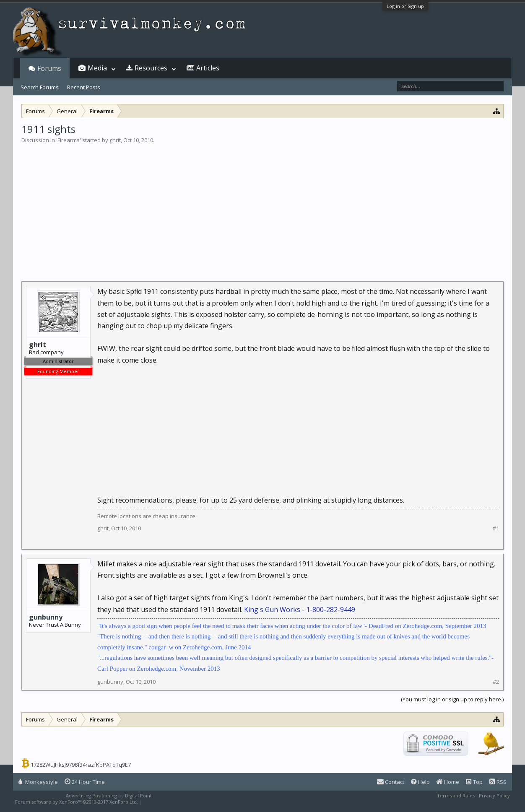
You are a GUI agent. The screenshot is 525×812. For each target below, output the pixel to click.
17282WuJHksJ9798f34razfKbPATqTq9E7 (81, 765)
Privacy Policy (494, 795)
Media (97, 68)
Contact (391, 782)
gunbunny (46, 617)
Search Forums (40, 87)
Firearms (69, 140)
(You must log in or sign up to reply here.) (452, 699)
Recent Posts (84, 87)
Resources (151, 68)
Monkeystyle (38, 782)
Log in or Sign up (405, 6)
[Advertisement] (262, 207)
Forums (49, 68)
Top (474, 782)
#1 (496, 528)
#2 (496, 682)
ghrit (115, 140)
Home (448, 782)
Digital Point (138, 795)
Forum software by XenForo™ (77, 802)
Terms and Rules (456, 795)
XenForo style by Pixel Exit (173, 802)
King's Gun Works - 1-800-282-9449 (300, 610)
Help (420, 782)
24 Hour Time (85, 782)
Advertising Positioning (91, 795)
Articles (208, 68)
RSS (498, 782)
